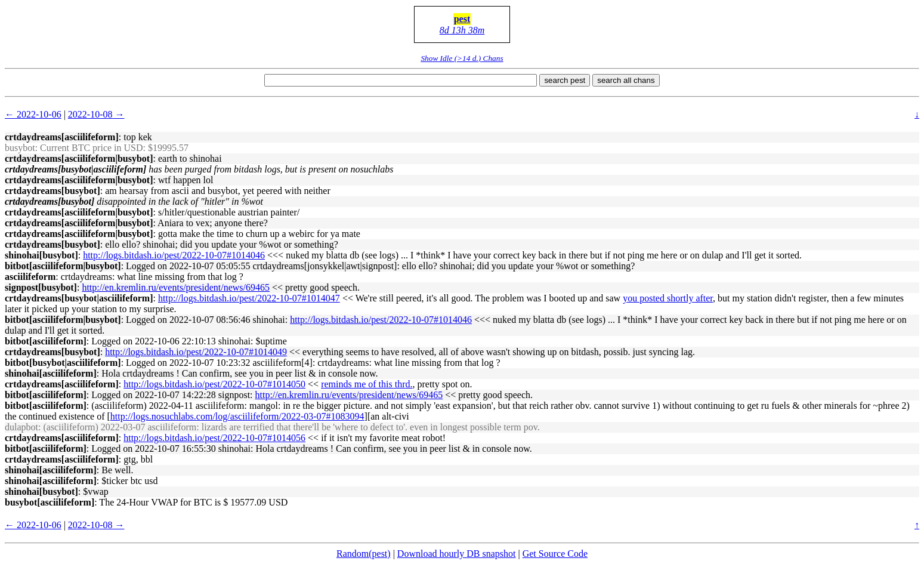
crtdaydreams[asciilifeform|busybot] (79, 158)
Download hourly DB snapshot (457, 554)
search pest (565, 80)
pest (462, 19)
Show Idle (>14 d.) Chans (462, 58)
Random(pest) (364, 554)
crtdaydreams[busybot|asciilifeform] (79, 298)
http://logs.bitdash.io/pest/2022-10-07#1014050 (214, 384)
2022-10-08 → (96, 114)
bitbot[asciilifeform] (46, 341)
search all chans (626, 80)
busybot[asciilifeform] (50, 502)
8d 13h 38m (462, 30)
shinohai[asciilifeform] (51, 373)
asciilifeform (30, 277)
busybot (20, 148)
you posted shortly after (668, 298)
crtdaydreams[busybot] (52, 191)
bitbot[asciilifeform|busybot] (63, 266)
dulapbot (21, 427)
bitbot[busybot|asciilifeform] (63, 363)
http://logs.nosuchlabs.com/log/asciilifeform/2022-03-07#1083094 (237, 416)
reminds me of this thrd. (367, 384)
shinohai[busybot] (41, 255)
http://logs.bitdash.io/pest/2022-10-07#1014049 (196, 352)
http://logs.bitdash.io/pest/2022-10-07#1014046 (174, 255)
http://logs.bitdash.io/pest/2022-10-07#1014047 (249, 298)
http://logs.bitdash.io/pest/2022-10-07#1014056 (214, 438)
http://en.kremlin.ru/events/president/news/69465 (176, 287)
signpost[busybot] (41, 287)
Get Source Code (555, 554)
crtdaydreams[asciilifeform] (62, 137)
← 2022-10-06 (33, 114)
